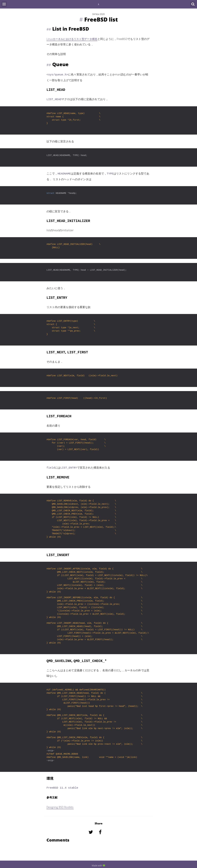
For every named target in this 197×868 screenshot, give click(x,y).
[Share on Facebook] (100, 833)
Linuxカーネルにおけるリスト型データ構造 (73, 39)
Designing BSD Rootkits (61, 805)
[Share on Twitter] (91, 833)
